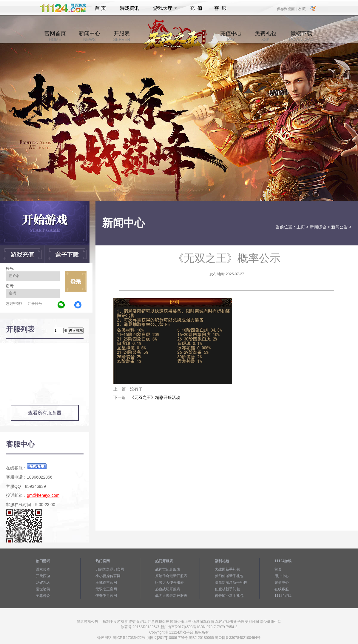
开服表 (122, 36)
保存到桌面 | (287, 9)
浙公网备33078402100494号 (238, 638)
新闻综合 (318, 227)
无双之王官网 (106, 589)
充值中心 (231, 36)
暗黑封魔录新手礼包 (231, 582)
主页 (301, 227)
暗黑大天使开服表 (169, 582)
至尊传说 (43, 596)
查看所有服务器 (45, 413)
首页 (100, 8)
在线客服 (282, 589)
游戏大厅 (163, 8)
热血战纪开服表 (168, 589)
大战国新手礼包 (227, 569)
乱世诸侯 (43, 589)
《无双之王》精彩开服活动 (155, 397)
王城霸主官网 (106, 582)
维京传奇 (43, 569)
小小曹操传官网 (108, 576)
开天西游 (43, 576)
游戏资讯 (129, 8)
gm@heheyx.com (43, 495)
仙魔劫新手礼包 (227, 589)
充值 (196, 8)
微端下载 (301, 36)
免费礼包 (266, 36)
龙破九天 (43, 582)
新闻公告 (340, 227)
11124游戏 (283, 596)
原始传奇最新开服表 (171, 576)
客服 (221, 8)
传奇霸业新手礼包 (229, 596)
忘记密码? (14, 304)
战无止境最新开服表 (171, 596)
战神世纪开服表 (168, 569)
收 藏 (301, 9)
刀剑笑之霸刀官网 (110, 569)
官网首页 (55, 36)
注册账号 (35, 304)
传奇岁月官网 (106, 596)
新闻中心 (89, 36)
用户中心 (282, 576)
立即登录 (76, 282)
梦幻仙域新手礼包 (229, 576)
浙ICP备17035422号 (129, 638)
